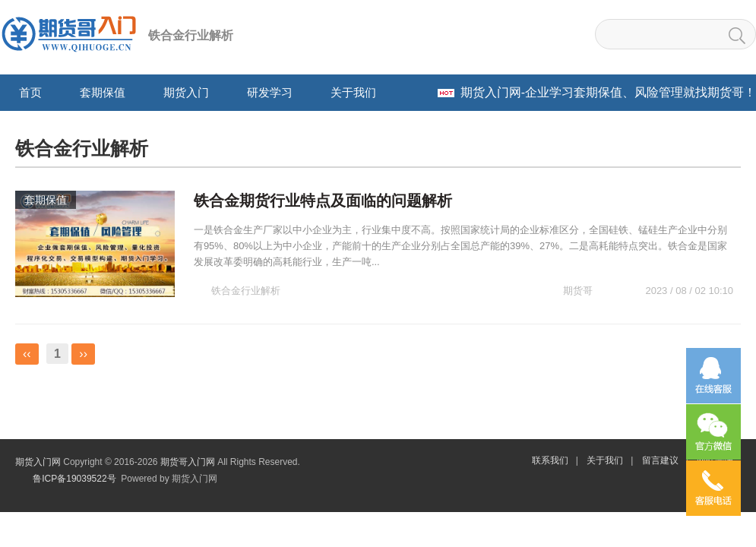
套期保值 (46, 200)
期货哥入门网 (188, 462)
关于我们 (605, 460)
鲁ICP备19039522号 (73, 479)
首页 (30, 92)
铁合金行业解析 (246, 291)
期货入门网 (38, 462)
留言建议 (660, 460)
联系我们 (550, 460)
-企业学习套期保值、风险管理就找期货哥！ (608, 92)
